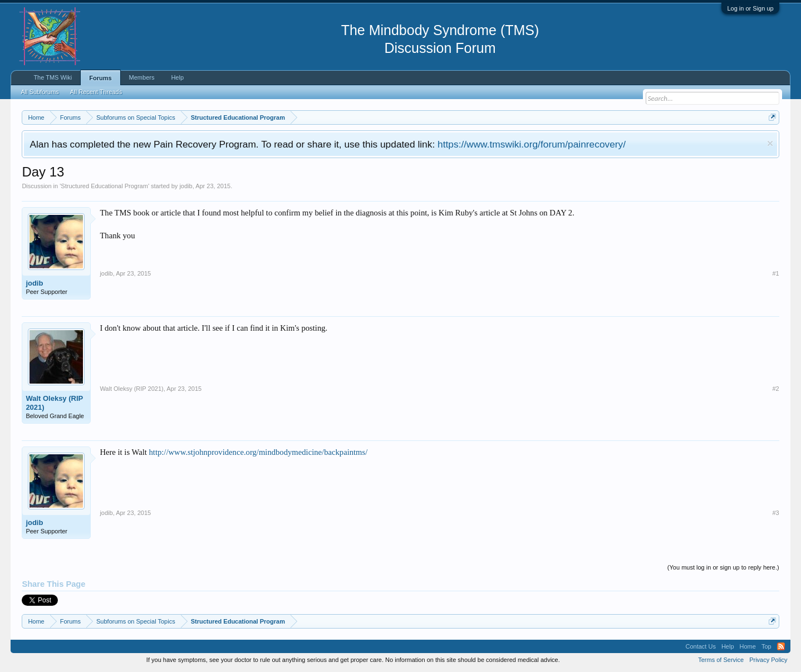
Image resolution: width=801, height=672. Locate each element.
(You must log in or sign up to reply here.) (723, 567)
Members (142, 77)
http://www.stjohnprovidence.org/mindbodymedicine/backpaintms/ (258, 452)
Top (766, 646)
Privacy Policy (768, 660)
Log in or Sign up (750, 8)
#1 (775, 273)
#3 (775, 513)
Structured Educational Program (104, 186)
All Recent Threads (96, 92)
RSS (781, 646)
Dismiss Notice (770, 143)
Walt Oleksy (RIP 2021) (54, 403)
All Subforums (40, 92)
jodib (186, 186)
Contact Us (700, 646)
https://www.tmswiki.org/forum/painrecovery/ (532, 144)
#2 (775, 389)
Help (177, 77)
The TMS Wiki (53, 77)
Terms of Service (721, 660)
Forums (100, 78)
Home (748, 646)
